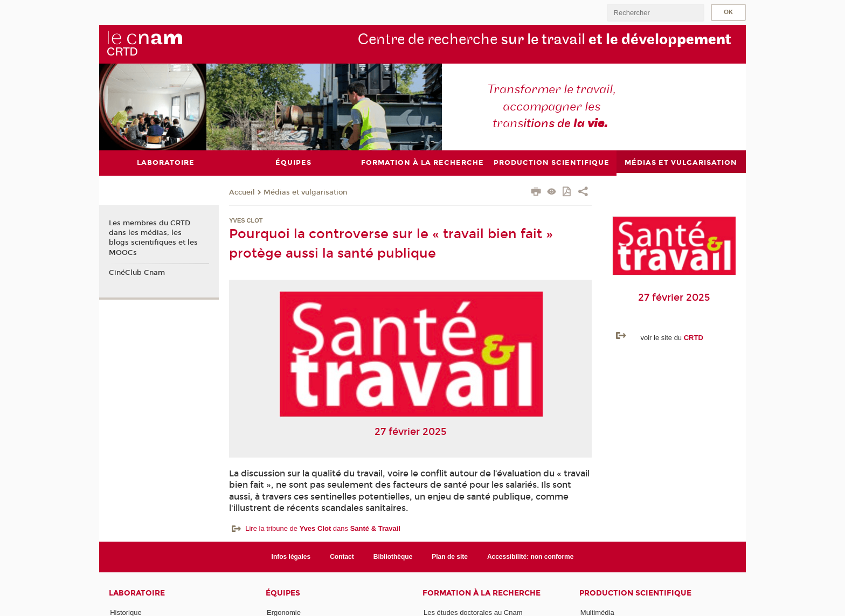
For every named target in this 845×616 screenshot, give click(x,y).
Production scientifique (635, 593)
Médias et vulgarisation (305, 192)
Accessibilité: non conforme (531, 556)
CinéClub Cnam (137, 273)
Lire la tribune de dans (323, 528)
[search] (655, 13)
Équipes (283, 593)
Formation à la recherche (482, 593)
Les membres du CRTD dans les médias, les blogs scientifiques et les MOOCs (153, 238)
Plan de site (450, 556)
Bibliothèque (393, 556)
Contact (342, 556)
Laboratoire (137, 593)
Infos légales (291, 556)
